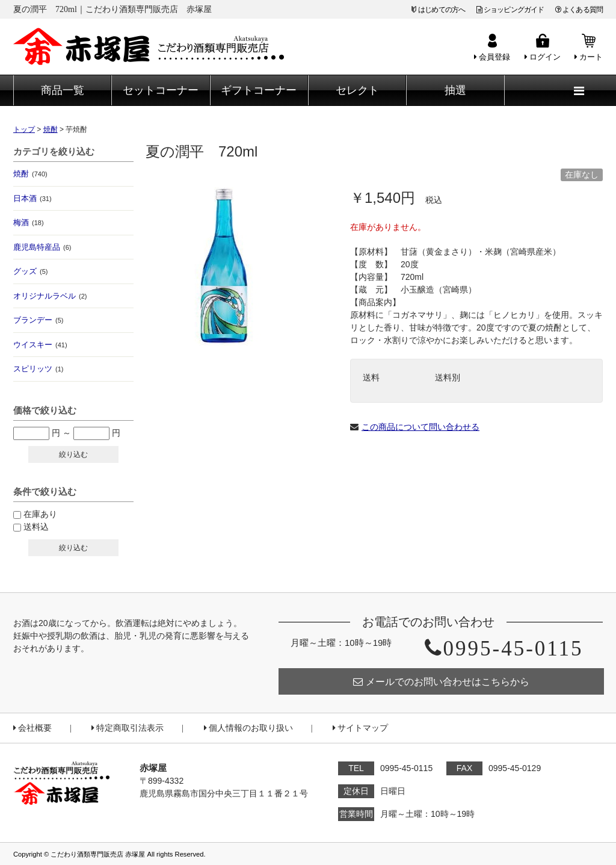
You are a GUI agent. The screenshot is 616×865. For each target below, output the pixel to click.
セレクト (357, 90)
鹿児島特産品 (42, 247)
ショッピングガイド (510, 10)
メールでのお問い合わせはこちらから (441, 682)
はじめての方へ (442, 10)
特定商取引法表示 (128, 728)
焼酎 (30, 174)
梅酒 (29, 222)
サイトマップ (360, 728)
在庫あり (40, 514)
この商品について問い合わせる (420, 427)
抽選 (455, 90)
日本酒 (32, 198)
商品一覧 (63, 90)
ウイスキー (40, 345)
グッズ (30, 271)
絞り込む (73, 454)
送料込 (36, 527)
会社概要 (32, 728)
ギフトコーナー (259, 90)
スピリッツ (38, 369)
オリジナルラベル (50, 296)
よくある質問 (579, 10)
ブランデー (38, 320)
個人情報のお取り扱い (248, 728)
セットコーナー (161, 90)
